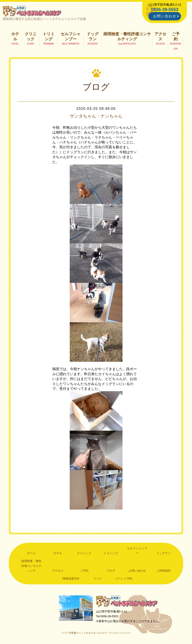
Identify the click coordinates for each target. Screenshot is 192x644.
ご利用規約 (164, 571)
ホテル (15, 36)
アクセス (160, 36)
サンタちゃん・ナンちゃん (96, 116)
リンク (98, 579)
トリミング (49, 36)
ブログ (111, 571)
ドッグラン (93, 36)
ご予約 (176, 36)
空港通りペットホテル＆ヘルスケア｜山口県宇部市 (32, 11)
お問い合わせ (165, 16)
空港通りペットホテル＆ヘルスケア (127, 601)
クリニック (31, 36)
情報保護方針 (71, 579)
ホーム (31, 553)
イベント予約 (124, 579)
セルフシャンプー (71, 36)
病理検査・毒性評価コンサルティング (127, 36)
